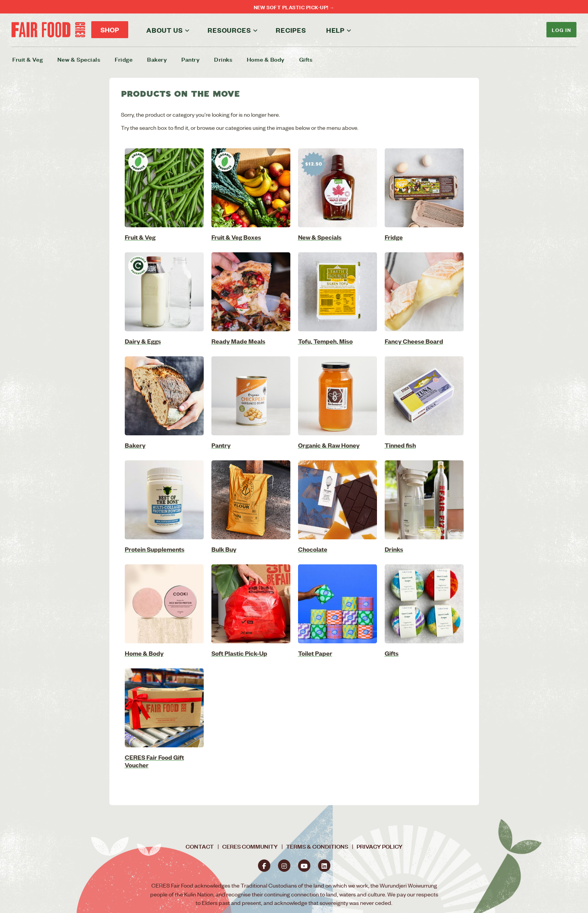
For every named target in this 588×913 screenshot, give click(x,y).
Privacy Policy (379, 846)
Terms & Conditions (317, 846)
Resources (229, 30)
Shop (110, 30)
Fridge (124, 59)
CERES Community (250, 846)
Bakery (157, 59)
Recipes (291, 30)
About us (164, 30)
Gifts (306, 59)
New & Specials (79, 59)
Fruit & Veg (28, 59)
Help (335, 30)
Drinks (223, 59)
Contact (200, 846)
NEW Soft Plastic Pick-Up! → (294, 7)
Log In (561, 29)
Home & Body (266, 59)
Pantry (190, 59)
